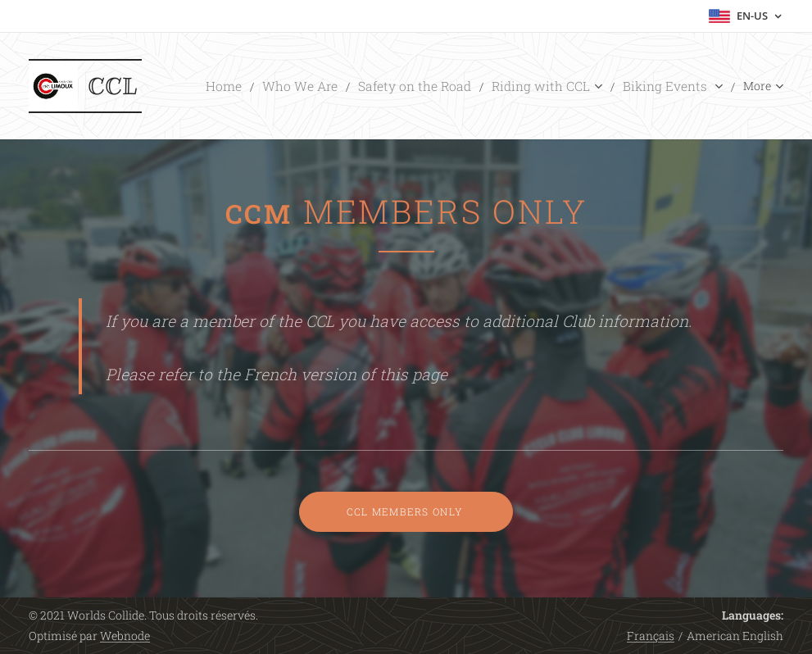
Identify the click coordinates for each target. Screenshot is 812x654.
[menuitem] (277, 86)
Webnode (125, 636)
